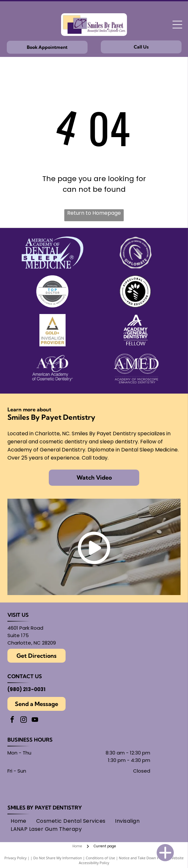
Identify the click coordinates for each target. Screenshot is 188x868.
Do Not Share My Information (58, 858)
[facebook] (12, 720)
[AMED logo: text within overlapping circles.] (136, 369)
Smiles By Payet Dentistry (45, 808)
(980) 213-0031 (26, 689)
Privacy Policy (16, 858)
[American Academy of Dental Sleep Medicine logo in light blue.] (52, 253)
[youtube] (35, 720)
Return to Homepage (94, 213)
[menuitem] (19, 821)
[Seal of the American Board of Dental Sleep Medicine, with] (136, 253)
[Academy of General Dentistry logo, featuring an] (136, 330)
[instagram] (24, 720)
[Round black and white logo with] (136, 291)
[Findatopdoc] (52, 291)
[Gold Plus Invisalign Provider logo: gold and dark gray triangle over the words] (52, 330)
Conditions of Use (101, 858)
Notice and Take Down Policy (143, 858)
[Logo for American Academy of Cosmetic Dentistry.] (52, 369)
